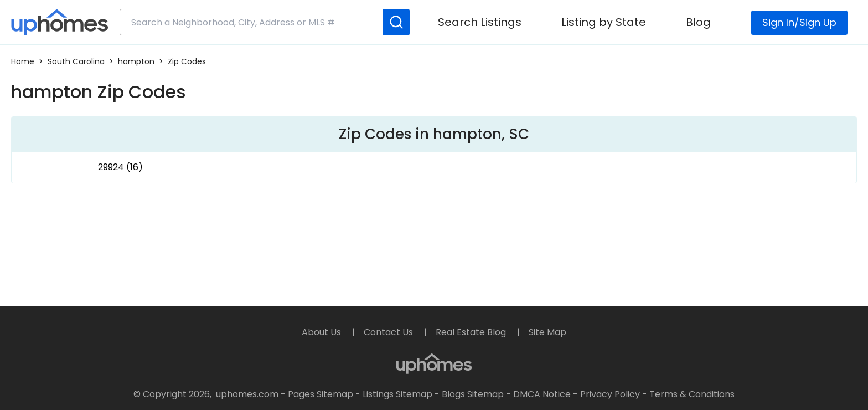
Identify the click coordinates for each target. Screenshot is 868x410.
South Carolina (76, 61)
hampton (136, 61)
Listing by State (604, 22)
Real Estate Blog (472, 332)
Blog (698, 22)
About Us (322, 332)
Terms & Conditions (692, 394)
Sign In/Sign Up (799, 22)
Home (23, 61)
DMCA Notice (542, 394)
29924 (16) (120, 167)
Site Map (547, 332)
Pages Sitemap (321, 394)
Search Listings (480, 22)
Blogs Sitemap (473, 394)
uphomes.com (247, 394)
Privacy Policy (610, 394)
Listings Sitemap (397, 394)
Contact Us (389, 332)
